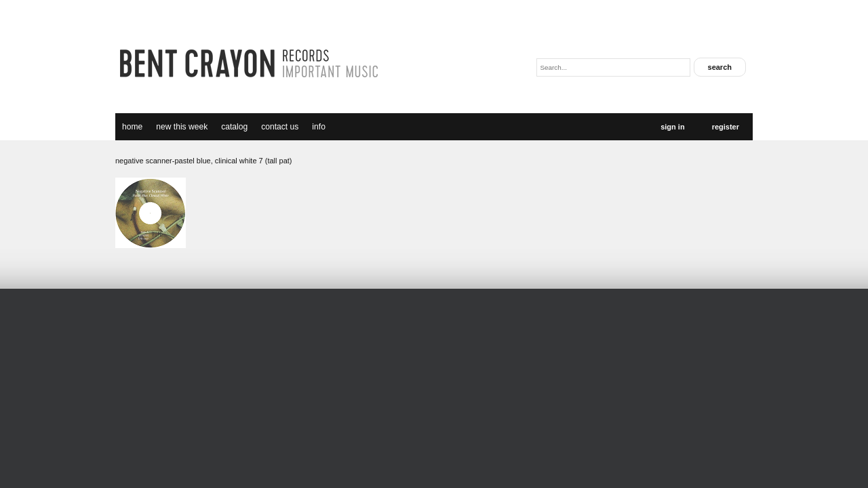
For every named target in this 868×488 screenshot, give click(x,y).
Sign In (672, 127)
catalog (234, 127)
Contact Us (280, 127)
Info (319, 127)
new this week (182, 127)
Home (132, 127)
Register (726, 127)
